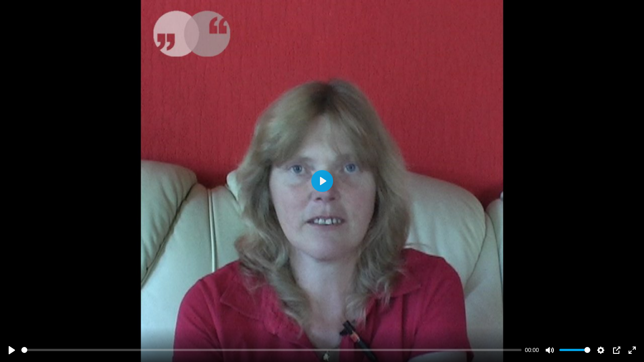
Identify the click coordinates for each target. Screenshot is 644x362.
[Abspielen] (12, 350)
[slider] (271, 350)
